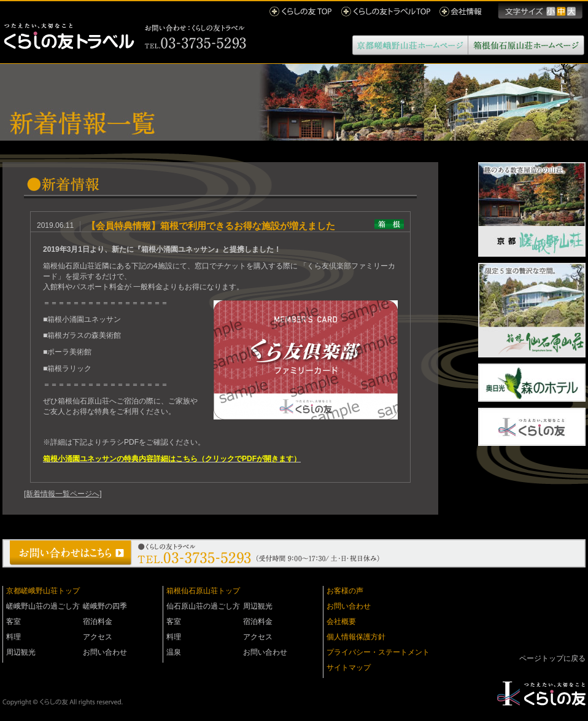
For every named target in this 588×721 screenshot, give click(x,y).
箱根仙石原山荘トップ (203, 591)
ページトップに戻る (552, 658)
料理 (14, 637)
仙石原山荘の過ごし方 (203, 606)
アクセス (98, 637)
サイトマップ (349, 668)
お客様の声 (345, 591)
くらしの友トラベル (125, 37)
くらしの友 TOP (301, 11)
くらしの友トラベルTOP (386, 11)
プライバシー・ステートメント (378, 652)
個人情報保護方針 (356, 637)
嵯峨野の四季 (105, 606)
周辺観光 (21, 652)
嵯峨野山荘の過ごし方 (43, 606)
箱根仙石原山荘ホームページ (526, 45)
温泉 (174, 652)
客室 (14, 622)
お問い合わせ (105, 652)
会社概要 (341, 622)
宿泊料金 (98, 622)
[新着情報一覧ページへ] (63, 494)
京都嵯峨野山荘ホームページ (410, 45)
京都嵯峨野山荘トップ (43, 591)
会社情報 (461, 11)
